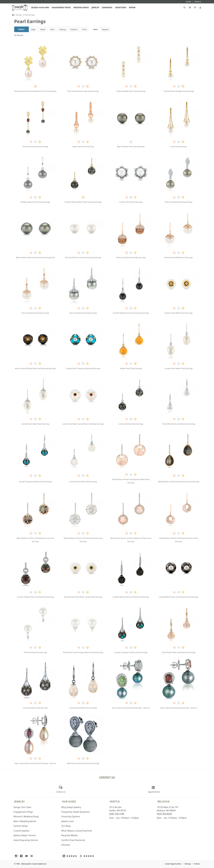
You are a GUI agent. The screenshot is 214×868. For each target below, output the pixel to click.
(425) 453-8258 (164, 814)
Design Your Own (40, 7)
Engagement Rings (61, 7)
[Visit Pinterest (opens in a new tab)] (32, 856)
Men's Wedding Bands (25, 821)
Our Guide (69, 801)
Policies (197, 864)
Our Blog (66, 826)
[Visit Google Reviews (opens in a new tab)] (70, 856)
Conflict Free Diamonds (73, 840)
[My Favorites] (195, 8)
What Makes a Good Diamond (77, 831)
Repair (132, 7)
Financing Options (71, 816)
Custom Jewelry (21, 831)
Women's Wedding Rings (26, 816)
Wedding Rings (81, 7)
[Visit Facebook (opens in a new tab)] (22, 856)
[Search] (185, 8)
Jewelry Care (68, 821)
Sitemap (188, 864)
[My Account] (200, 8)
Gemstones (121, 7)
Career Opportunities (173, 864)
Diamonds (107, 7)
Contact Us (107, 777)
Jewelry (95, 7)
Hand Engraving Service (26, 840)
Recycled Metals (69, 835)
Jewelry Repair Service (25, 835)
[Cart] (190, 8)
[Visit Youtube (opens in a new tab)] (27, 856)
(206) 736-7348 (117, 814)
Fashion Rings (21, 826)
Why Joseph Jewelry (71, 807)
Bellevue (164, 801)
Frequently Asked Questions (76, 812)
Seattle (115, 801)
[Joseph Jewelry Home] (13, 15)
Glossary (66, 845)
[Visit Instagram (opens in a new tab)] (17, 856)
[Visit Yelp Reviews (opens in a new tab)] (87, 856)
